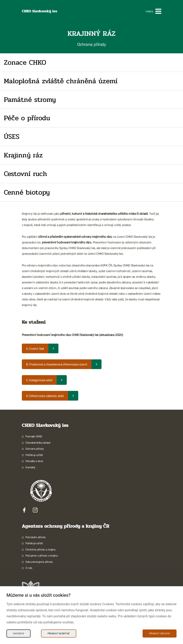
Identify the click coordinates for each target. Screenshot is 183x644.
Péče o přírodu (27, 118)
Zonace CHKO (25, 62)
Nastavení (19, 633)
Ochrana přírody (35, 449)
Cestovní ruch (25, 174)
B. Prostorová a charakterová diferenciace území (57, 364)
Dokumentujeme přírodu (39, 562)
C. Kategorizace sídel (39, 380)
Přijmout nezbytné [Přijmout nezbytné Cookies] (59, 633)
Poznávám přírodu (36, 537)
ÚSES (12, 137)
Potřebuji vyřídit (34, 455)
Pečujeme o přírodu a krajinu (42, 556)
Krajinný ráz (23, 155)
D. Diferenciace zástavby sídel (45, 396)
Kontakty (30, 467)
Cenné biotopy (27, 192)
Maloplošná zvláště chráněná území (61, 81)
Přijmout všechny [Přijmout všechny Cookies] (160, 633)
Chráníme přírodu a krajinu (41, 549)
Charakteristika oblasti (38, 443)
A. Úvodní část (35, 348)
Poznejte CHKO (34, 436)
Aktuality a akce (34, 461)
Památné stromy (30, 100)
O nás (29, 568)
